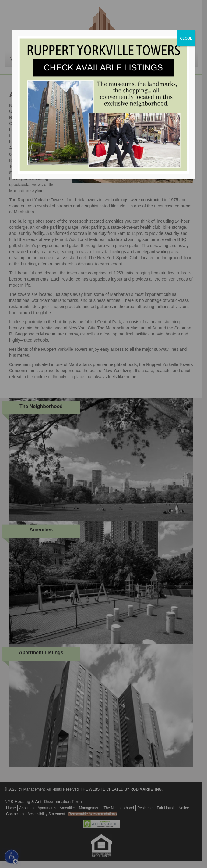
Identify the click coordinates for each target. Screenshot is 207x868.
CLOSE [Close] (186, 38)
